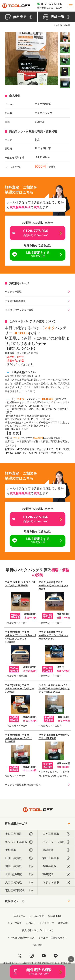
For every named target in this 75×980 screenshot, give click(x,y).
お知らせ (31, 923)
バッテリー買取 (13, 292)
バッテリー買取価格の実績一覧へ (23, 785)
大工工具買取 (19, 882)
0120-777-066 (49, 6)
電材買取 (19, 850)
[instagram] (32, 956)
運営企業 (63, 923)
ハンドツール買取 (56, 842)
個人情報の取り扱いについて (38, 930)
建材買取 (56, 850)
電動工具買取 (19, 834)
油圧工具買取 (56, 858)
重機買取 (56, 874)
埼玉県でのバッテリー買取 (19, 310)
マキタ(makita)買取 (15, 301)
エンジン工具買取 (19, 842)
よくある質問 (37, 916)
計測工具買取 (19, 858)
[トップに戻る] (16, 6)
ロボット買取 (56, 882)
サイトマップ (47, 923)
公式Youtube (55, 916)
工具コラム (20, 916)
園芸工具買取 (19, 866)
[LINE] (56, 956)
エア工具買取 (56, 834)
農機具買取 (56, 866)
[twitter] (20, 956)
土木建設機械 (19, 874)
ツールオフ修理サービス (21, 938)
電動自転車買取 (19, 890)
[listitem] (65, 37)
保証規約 (38, 945)
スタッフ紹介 (15, 923)
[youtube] (44, 956)
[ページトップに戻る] (71, 959)
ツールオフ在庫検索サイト (53, 938)
